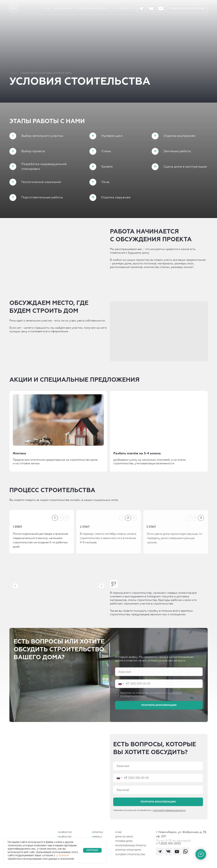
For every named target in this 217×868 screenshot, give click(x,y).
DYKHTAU (98, 832)
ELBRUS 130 (65, 837)
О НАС (48, 9)
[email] (158, 792)
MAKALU (97, 837)
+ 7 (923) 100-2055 (126, 8)
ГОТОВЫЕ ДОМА (124, 841)
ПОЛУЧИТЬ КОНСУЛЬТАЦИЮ (158, 804)
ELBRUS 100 (65, 832)
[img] (13, 8)
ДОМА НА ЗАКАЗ (64, 9)
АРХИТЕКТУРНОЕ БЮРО (128, 850)
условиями (63, 855)
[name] (158, 768)
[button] (187, 9)
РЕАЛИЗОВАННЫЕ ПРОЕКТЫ (92, 9)
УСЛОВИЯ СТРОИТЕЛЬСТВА (130, 855)
